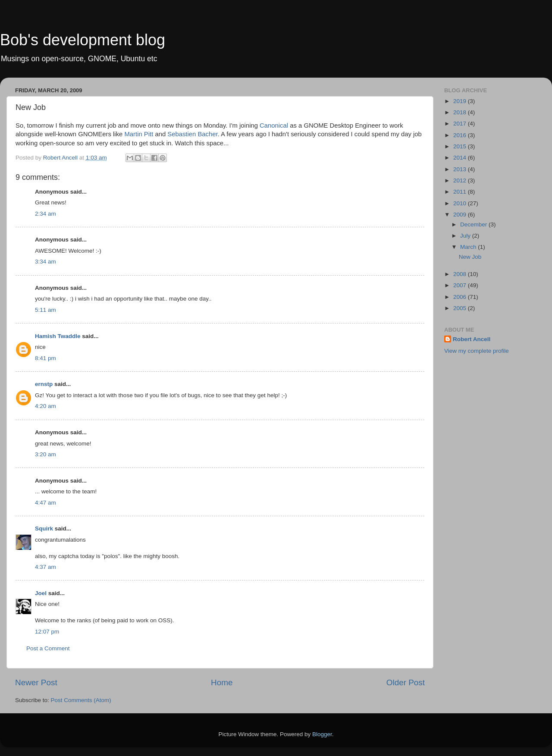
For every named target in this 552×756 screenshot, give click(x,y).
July (466, 236)
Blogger (322, 734)
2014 (461, 158)
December (474, 224)
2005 (461, 308)
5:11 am (45, 310)
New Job (470, 257)
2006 (461, 297)
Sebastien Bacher (192, 134)
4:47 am (45, 503)
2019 (461, 101)
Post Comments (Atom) (81, 700)
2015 (461, 146)
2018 (461, 112)
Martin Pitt (139, 134)
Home (222, 682)
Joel (41, 593)
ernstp (44, 384)
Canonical (274, 125)
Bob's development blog (83, 40)
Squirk (44, 529)
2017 (461, 124)
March (469, 247)
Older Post (406, 682)
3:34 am (45, 262)
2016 (461, 135)
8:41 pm (45, 358)
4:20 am (45, 406)
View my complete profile (477, 351)
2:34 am (45, 214)
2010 (461, 203)
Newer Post (36, 682)
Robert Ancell (472, 339)
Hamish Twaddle (58, 336)
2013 (461, 169)
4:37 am (45, 567)
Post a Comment (48, 648)
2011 (461, 192)
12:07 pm (47, 632)
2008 (461, 274)
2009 (461, 215)
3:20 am (45, 454)
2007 (461, 285)
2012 (461, 180)
